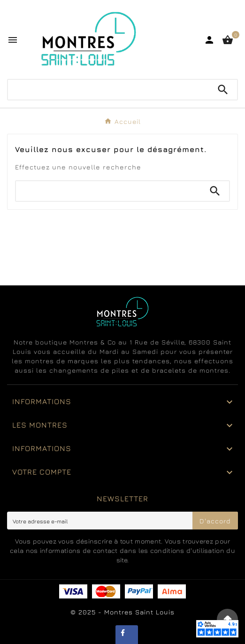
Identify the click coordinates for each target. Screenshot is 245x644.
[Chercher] (108, 90)
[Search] (223, 90)
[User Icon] (209, 40)
